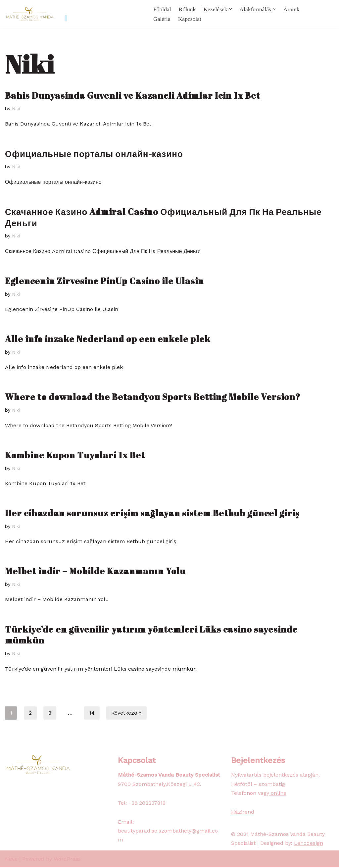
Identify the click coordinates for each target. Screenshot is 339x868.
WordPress (67, 860)
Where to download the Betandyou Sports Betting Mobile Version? (153, 397)
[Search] (328, 14)
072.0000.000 (124, 10)
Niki (17, 109)
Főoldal (162, 9)
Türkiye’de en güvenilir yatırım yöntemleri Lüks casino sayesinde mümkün (151, 635)
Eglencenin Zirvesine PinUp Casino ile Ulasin (104, 281)
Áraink (291, 9)
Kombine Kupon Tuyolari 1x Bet (75, 455)
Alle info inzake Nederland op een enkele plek (108, 339)
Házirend (243, 813)
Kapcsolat (190, 19)
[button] (231, 9)
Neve (11, 860)
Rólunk (187, 9)
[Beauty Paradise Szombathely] (30, 14)
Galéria (162, 19)
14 (92, 714)
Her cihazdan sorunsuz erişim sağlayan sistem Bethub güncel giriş (152, 513)
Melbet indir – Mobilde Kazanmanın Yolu (95, 572)
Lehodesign (309, 844)
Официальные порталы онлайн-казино (94, 154)
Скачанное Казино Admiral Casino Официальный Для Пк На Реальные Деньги (163, 217)
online (278, 794)
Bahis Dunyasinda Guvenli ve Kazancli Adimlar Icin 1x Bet (133, 95)
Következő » (126, 714)
